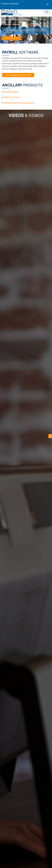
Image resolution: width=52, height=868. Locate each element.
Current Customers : (10, 3)
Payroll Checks (11, 92)
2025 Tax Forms (11, 97)
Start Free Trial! (11, 38)
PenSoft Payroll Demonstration (19, 103)
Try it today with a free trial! (18, 75)
